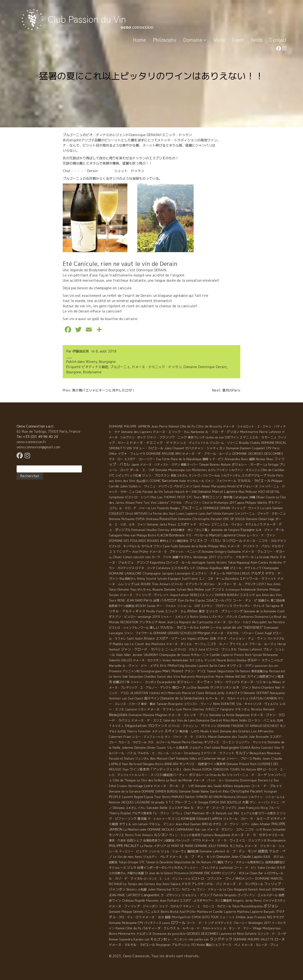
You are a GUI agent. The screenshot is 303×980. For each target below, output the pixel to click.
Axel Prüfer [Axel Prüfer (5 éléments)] (140, 552)
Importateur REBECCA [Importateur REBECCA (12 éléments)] (187, 595)
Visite (219, 40)
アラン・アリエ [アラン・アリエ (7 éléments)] (195, 671)
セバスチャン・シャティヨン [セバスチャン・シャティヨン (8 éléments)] (205, 448)
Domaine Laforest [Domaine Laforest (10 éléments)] (212, 851)
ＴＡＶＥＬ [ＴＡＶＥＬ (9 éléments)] (117, 726)
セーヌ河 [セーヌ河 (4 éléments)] (191, 492)
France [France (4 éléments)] (193, 579)
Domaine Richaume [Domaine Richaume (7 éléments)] (122, 519)
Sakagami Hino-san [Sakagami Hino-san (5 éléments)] (122, 535)
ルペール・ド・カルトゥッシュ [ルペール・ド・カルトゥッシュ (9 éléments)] (227, 698)
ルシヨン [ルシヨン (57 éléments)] (161, 835)
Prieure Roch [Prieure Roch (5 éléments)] (243, 655)
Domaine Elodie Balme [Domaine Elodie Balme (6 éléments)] (194, 791)
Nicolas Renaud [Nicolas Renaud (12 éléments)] (263, 709)
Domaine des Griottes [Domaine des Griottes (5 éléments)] (235, 731)
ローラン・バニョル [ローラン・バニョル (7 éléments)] (262, 720)
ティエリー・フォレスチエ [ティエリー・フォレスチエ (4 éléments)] (201, 868)
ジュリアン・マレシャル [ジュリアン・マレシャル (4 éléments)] (251, 742)
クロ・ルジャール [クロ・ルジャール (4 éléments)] (159, 742)
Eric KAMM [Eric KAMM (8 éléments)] (202, 628)
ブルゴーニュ (120, 367)
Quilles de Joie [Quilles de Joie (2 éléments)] (215, 437)
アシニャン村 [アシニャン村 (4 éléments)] (131, 671)
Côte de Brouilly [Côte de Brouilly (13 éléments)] (209, 426)
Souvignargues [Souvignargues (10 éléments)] (151, 671)
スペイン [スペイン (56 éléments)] (171, 731)
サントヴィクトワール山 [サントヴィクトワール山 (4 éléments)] (204, 475)
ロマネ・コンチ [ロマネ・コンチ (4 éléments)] (145, 568)
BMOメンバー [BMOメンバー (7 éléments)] (245, 878)
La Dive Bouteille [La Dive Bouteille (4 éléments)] (198, 688)
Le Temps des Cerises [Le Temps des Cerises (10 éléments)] (139, 884)
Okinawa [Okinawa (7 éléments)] (119, 808)
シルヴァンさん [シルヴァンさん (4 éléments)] (231, 475)
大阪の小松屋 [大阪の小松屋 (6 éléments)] (135, 873)
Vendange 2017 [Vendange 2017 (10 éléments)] (205, 557)
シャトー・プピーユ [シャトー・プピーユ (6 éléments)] (239, 759)
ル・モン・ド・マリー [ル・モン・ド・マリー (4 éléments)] (237, 928)
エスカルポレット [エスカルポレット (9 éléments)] (183, 568)
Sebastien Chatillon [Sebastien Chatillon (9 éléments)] (142, 677)
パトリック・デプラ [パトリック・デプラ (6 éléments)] (188, 840)
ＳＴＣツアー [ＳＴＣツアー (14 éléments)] (122, 552)
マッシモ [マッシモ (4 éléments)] (210, 660)
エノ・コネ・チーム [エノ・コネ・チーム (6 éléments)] (212, 579)
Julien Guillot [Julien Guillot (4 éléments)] (129, 486)
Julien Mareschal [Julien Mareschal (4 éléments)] (159, 889)
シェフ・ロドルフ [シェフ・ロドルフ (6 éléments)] (170, 906)
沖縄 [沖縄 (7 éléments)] (252, 497)
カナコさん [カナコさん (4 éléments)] (196, 660)
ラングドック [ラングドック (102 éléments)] (221, 939)
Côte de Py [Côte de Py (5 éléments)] (187, 426)
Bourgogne (107, 362)
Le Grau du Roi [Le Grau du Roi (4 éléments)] (216, 775)
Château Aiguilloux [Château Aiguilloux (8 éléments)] (210, 568)
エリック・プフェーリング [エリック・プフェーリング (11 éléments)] (224, 611)
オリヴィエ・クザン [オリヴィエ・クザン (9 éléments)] (240, 666)
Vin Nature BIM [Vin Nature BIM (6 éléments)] (251, 769)
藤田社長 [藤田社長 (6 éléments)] (193, 851)
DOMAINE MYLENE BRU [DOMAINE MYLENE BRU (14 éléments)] (164, 454)
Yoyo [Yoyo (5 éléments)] (125, 769)
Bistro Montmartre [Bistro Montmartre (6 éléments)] (122, 934)
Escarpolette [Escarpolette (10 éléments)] (167, 682)
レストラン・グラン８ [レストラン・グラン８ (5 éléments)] (223, 617)
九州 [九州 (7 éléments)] (280, 720)
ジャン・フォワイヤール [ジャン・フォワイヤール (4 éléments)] (221, 481)
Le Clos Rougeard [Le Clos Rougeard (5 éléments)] (235, 889)
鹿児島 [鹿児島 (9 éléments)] (142, 819)
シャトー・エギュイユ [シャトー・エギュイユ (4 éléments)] (175, 617)
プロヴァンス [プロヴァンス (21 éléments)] (157, 726)
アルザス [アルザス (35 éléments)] (258, 573)
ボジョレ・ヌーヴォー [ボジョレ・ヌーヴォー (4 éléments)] (218, 584)
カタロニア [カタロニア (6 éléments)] (212, 709)
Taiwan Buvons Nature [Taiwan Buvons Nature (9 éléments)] (215, 464)
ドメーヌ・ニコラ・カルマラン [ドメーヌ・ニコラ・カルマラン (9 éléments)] (265, 541)
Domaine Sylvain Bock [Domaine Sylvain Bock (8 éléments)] (179, 589)
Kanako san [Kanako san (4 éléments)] (141, 939)
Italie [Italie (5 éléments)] (183, 481)
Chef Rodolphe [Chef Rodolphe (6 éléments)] (179, 759)
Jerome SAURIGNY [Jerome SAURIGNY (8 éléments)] (145, 655)
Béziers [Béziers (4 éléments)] (132, 889)
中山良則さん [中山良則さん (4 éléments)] (128, 579)
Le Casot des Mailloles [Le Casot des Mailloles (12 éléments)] (148, 644)
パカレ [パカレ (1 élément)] (142, 808)
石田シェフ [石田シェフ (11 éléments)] (135, 840)
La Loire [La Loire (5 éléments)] (266, 508)
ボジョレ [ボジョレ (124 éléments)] (271, 906)
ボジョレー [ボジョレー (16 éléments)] (197, 775)
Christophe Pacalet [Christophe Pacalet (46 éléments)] (247, 791)
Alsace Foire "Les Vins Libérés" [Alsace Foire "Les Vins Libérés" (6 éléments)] (147, 503)
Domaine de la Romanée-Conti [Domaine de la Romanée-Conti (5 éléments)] (264, 611)
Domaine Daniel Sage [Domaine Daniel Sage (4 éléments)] (260, 519)
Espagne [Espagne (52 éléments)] (248, 530)
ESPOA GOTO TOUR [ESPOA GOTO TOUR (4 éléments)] (205, 917)
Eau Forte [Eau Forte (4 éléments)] (163, 459)
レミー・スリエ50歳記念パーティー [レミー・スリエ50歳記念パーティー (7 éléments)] (163, 775)
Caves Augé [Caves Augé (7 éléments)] (264, 633)
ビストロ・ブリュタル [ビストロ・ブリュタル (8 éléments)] (221, 649)
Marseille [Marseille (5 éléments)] (115, 666)
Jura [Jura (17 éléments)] (202, 649)
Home (139, 40)
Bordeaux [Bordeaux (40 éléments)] (177, 535)
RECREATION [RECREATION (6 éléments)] (129, 622)
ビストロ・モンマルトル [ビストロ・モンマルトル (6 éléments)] (125, 546)
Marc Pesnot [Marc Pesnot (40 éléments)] (173, 671)
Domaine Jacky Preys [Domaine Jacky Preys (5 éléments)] (161, 524)
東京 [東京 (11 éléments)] (202, 611)
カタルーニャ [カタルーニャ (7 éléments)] (200, 655)
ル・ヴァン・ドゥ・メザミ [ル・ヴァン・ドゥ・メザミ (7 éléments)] (141, 666)
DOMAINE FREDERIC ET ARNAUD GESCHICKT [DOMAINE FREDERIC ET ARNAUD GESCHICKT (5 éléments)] (248, 726)
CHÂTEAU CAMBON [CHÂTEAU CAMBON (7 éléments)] (263, 698)
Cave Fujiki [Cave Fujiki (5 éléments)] (170, 546)
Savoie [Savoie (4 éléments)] (151, 606)
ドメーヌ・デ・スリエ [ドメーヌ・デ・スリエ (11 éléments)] (147, 720)
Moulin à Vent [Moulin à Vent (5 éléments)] (210, 731)
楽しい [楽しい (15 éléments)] (154, 628)
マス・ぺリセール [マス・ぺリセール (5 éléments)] (197, 535)
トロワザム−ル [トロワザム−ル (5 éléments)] (274, 873)
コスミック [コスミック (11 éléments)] (247, 595)
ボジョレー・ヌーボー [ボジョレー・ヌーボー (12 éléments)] (247, 464)
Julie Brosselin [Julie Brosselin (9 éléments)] (259, 737)
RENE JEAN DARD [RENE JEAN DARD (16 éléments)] (130, 600)
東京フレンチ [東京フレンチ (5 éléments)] (196, 437)
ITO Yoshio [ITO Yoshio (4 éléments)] (198, 945)
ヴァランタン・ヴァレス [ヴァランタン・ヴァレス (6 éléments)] (249, 606)
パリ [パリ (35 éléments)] (228, 600)
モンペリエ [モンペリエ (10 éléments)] (117, 835)
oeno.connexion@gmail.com (38, 447)
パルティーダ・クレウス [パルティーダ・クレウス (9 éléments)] (159, 928)
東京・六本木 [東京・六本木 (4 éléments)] (117, 840)
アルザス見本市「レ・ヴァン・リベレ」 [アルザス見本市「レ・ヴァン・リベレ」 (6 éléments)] (157, 813)
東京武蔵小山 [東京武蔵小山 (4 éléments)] (260, 671)
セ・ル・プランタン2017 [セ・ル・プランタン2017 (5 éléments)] (250, 584)
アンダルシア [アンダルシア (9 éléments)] (148, 622)
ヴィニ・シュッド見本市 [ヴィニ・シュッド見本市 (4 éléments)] (185, 835)
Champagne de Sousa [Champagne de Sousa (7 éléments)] (174, 655)
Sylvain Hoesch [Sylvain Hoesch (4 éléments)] (174, 492)
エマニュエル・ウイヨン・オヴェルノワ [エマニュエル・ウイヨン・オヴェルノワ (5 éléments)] (237, 524)
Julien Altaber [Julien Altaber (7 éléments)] (261, 824)
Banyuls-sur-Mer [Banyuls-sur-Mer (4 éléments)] (228, 813)
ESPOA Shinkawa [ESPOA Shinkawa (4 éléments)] (147, 519)
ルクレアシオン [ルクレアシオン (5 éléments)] (218, 470)
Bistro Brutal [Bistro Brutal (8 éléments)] (170, 912)
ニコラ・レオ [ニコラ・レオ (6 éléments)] (254, 830)
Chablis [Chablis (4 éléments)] (255, 443)
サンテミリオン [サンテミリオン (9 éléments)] (221, 687)
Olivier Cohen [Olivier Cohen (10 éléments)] (123, 557)
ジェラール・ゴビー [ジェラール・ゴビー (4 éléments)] (236, 819)
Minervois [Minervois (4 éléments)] (174, 693)
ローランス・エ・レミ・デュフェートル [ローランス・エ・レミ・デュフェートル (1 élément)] (167, 879)
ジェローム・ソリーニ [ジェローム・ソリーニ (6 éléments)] (224, 443)
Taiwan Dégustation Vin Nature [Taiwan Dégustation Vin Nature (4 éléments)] (229, 671)
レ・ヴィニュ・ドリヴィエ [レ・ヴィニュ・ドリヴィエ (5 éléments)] (156, 486)
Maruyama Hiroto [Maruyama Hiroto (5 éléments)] (223, 486)
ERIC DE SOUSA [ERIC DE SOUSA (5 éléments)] (234, 519)
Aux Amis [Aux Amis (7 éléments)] (163, 884)
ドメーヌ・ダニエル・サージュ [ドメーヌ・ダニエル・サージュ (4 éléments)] (186, 644)
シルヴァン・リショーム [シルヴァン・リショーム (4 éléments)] (264, 797)
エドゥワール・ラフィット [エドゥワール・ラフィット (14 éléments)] (258, 579)
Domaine (195, 40)
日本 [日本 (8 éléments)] (213, 638)
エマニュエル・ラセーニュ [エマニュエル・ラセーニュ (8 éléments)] (258, 437)
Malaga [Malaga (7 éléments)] (142, 535)
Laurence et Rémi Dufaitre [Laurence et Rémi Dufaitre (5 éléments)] (238, 934)
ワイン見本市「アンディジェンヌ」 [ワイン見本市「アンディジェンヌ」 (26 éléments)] (156, 769)
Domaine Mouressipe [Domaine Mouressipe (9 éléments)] (170, 470)
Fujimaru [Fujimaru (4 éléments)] (207, 835)
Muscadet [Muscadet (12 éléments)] (260, 622)
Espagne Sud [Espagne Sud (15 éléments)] (178, 579)
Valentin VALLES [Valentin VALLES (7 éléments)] (120, 660)
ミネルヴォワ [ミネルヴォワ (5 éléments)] (234, 693)
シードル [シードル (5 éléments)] (216, 628)
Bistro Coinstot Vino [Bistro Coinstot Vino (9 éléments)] (266, 748)
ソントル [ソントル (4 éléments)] (154, 851)
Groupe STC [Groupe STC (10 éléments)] (136, 862)
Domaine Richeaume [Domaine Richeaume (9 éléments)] (123, 923)
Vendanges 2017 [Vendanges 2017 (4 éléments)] (259, 923)
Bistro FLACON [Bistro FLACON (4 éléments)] (158, 535)
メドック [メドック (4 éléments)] (158, 731)
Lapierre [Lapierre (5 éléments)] (192, 514)
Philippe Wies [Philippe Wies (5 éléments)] (217, 546)
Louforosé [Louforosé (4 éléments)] (226, 868)
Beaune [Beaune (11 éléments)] (158, 589)
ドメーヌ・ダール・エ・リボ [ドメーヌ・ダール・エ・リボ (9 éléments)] (174, 786)
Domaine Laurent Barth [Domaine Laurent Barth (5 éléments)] (201, 666)
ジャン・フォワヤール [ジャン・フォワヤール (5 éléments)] (138, 633)
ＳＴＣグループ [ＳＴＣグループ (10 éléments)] (176, 802)
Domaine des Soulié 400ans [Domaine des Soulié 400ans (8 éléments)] (214, 786)
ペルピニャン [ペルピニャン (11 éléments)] (183, 486)
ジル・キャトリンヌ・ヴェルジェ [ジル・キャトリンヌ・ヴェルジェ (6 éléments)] (257, 704)
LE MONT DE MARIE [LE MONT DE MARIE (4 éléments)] (180, 846)
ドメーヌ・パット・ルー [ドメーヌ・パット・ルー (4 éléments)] (209, 780)
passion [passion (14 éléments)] (261, 666)
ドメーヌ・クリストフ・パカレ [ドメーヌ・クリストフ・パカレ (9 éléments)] (249, 546)
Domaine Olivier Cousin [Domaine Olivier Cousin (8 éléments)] (150, 748)
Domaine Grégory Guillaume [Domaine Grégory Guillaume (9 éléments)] (221, 552)
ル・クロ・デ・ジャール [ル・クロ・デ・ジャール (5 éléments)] (135, 508)
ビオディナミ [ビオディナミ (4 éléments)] (223, 923)
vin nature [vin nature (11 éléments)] (140, 824)
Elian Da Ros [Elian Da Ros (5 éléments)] (186, 600)
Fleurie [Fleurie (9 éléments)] (221, 660)
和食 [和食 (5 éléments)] (226, 568)
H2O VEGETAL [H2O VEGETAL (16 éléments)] (269, 492)
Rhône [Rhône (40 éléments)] (193, 611)
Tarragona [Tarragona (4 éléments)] (272, 606)
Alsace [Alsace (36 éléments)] (149, 638)
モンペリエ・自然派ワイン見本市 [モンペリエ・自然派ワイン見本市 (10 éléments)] (203, 764)
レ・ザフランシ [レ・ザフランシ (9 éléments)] (206, 726)
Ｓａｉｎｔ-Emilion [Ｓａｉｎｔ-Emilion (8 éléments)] (233, 917)
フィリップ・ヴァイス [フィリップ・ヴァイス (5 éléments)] (245, 508)
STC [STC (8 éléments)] (112, 475)
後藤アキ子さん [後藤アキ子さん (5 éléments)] (182, 557)
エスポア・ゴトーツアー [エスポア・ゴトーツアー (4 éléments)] (140, 459)
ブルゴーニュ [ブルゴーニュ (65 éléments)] (192, 508)
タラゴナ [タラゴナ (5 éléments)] (279, 917)
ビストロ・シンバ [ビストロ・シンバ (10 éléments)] (137, 497)
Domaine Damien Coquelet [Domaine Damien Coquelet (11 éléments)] (246, 448)
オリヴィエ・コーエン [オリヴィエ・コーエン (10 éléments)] (219, 742)
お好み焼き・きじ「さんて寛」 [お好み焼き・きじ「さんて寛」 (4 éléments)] (190, 530)
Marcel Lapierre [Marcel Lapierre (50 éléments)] (223, 535)
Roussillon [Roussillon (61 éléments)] (168, 519)
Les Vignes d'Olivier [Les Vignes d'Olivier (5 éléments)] (195, 639)
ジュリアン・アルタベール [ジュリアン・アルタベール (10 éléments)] (236, 557)
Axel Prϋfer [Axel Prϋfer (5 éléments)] (188, 912)
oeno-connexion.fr (31, 442)
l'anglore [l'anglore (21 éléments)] (227, 709)
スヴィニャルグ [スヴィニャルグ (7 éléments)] (272, 660)
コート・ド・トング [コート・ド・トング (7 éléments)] (200, 923)
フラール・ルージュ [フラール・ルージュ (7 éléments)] (263, 644)
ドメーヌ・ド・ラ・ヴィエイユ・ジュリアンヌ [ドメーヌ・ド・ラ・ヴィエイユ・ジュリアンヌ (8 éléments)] (234, 840)
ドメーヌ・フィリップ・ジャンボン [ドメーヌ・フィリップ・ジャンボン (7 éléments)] (134, 906)
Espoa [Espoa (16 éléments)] (200, 600)
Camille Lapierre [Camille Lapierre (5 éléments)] (221, 655)
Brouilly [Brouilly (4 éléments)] (244, 443)
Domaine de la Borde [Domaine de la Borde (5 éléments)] (193, 546)
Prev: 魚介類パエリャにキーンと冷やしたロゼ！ (99, 390)
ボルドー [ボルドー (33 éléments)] (254, 660)
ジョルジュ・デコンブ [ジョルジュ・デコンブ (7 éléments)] (197, 895)
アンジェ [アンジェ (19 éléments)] (218, 589)
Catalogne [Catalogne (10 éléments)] (241, 497)
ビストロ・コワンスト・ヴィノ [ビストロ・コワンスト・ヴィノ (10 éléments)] (213, 878)
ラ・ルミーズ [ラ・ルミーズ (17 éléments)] (260, 818)
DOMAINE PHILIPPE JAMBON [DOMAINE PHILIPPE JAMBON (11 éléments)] (129, 426)
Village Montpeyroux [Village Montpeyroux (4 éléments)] (267, 928)
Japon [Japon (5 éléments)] (135, 465)
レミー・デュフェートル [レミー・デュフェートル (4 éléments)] (148, 737)
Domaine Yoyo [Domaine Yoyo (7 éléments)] (127, 589)
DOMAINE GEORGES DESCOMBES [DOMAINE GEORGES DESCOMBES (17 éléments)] (258, 453)
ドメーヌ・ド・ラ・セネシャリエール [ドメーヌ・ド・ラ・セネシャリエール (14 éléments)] (257, 835)
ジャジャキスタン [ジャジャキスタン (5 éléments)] (274, 901)
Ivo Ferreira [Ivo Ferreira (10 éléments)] (276, 622)
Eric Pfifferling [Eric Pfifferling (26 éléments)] (172, 666)
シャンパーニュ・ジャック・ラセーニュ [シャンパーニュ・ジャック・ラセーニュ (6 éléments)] (260, 514)
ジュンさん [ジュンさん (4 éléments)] (142, 759)
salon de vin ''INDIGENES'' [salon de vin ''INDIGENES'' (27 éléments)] (243, 628)
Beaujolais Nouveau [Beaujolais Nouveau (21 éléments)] (265, 753)
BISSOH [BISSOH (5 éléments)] (141, 606)
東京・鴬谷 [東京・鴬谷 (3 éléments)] (148, 704)
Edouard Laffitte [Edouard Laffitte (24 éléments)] (209, 818)
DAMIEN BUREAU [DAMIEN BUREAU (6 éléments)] (227, 595)
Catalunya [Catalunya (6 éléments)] (163, 568)
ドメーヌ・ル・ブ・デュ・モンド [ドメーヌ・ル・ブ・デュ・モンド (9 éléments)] (193, 857)
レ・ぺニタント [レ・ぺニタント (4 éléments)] (178, 939)
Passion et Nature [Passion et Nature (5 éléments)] (122, 759)
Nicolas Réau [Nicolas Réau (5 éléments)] (264, 459)
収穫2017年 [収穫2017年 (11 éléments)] (121, 682)
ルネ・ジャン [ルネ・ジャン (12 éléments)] (242, 687)
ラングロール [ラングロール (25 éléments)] (232, 541)
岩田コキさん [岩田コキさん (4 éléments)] (179, 475)
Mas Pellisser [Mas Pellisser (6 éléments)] (248, 492)
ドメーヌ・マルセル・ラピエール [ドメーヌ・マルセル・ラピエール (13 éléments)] (132, 945)
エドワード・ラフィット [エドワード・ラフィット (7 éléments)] (218, 753)
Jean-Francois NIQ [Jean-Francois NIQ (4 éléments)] (259, 917)
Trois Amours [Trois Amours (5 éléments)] (161, 584)
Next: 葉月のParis (226, 390)
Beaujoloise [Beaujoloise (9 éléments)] (222, 835)
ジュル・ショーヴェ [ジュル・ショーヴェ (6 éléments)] (174, 851)
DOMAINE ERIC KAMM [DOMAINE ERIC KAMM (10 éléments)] (205, 873)
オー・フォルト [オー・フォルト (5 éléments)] (166, 606)
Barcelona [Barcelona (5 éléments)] (232, 579)
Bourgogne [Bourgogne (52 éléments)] (230, 747)
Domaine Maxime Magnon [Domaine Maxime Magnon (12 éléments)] (148, 715)
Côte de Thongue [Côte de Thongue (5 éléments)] (124, 780)
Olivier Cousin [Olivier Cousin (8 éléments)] (266, 497)
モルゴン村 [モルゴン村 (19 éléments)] (159, 939)
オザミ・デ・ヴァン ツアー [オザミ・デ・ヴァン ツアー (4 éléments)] (231, 824)
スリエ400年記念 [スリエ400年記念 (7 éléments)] (183, 819)
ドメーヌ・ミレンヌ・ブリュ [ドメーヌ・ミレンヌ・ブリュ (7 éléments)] (188, 715)
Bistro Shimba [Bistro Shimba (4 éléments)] (237, 660)
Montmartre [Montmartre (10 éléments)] (249, 432)
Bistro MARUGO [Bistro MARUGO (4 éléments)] (173, 797)
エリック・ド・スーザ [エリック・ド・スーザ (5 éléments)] (272, 934)
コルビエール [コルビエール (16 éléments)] (215, 600)
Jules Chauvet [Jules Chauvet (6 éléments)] (174, 448)
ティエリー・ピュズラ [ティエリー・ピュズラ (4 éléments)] (133, 851)
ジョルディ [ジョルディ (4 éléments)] (196, 748)
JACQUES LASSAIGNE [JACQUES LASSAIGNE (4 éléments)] (136, 802)
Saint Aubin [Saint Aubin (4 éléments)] (135, 639)
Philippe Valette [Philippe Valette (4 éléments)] (256, 503)
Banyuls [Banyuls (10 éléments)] (269, 912)
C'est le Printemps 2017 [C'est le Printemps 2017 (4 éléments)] (219, 503)
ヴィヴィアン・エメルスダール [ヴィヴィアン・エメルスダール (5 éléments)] (258, 895)
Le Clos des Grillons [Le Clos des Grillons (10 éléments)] (151, 780)
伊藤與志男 (81, 351)
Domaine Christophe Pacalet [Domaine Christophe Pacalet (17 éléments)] (200, 519)
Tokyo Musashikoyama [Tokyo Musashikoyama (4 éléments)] (247, 906)
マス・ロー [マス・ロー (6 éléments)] (116, 459)
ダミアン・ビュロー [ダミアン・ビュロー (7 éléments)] (123, 617)
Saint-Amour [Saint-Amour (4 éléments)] (202, 486)
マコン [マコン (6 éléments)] (176, 889)
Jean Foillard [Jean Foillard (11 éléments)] (169, 900)
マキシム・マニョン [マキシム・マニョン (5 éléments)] (162, 824)
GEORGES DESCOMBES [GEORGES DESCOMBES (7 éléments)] (202, 934)
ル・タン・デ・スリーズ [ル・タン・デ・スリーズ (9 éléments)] (207, 808)
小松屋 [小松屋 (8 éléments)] (142, 889)
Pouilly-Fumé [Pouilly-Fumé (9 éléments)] (155, 611)
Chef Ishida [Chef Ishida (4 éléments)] (212, 748)
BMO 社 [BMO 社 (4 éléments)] (207, 824)
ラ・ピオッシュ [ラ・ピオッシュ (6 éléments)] (171, 895)
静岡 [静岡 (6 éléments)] (205, 459)
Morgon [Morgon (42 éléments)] (204, 633)
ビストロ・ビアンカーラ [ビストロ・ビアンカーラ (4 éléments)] (187, 584)
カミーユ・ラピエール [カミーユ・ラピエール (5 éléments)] (133, 742)
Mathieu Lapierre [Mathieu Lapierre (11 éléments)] (250, 912)
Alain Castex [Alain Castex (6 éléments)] (259, 563)
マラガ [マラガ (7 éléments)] (186, 884)
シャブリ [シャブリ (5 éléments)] (231, 808)
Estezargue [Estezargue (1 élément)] (233, 590)
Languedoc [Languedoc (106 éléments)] (151, 895)
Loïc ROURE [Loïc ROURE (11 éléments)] (143, 584)
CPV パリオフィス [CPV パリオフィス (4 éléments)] (149, 923)
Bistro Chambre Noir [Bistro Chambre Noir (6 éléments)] (266, 688)
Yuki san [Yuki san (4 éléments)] (201, 830)
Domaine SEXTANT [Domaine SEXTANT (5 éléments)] (256, 693)
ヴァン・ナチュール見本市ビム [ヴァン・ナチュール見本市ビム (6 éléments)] (244, 862)
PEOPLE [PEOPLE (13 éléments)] (115, 797)
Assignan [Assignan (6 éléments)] (270, 791)
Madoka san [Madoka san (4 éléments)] (121, 644)
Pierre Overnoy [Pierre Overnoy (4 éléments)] (194, 709)
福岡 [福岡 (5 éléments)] (252, 459)
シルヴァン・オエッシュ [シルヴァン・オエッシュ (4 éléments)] (244, 470)
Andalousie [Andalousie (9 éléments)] (248, 589)
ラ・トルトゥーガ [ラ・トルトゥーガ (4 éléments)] (159, 819)
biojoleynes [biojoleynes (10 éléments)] (242, 786)
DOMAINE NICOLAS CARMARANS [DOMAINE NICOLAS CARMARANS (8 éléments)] (171, 829)
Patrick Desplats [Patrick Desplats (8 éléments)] (225, 895)
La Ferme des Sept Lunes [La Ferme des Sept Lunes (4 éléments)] (167, 514)
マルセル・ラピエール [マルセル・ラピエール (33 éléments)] (176, 628)
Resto (257, 40)
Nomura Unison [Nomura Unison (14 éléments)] (235, 797)
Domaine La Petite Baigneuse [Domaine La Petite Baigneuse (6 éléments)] (229, 715)
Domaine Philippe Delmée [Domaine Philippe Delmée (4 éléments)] (126, 912)
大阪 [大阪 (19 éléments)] (245, 802)
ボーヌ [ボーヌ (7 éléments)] (210, 813)
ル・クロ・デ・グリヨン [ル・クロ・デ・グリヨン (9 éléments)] (222, 432)
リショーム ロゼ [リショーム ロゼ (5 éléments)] (189, 606)
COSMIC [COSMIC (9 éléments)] (155, 481)
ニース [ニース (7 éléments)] (192, 802)
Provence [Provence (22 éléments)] (181, 873)
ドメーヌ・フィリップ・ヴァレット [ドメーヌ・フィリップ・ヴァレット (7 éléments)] (145, 595)
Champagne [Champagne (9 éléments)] (271, 568)
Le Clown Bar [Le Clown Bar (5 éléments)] (254, 873)
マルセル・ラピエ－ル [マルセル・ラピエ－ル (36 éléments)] (254, 481)
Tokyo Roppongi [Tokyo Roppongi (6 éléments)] (239, 563)
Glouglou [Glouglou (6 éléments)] (149, 764)
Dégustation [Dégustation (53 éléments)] (136, 726)
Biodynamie (92, 372)
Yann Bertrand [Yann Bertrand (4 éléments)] (132, 764)
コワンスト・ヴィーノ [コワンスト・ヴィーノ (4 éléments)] (198, 704)
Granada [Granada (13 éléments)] (158, 802)
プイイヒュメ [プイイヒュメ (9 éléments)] (239, 644)
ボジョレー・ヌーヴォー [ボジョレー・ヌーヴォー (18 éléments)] (195, 682)
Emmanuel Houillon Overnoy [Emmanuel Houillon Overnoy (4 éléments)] (150, 530)
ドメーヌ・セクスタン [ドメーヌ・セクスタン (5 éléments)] (147, 660)
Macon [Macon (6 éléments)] (212, 737)
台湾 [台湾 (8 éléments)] (156, 600)
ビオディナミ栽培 (95, 367)
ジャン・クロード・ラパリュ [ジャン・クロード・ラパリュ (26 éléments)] (143, 649)
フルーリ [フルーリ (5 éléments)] (274, 808)
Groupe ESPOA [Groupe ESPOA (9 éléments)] (208, 802)
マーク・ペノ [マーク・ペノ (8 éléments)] (231, 945)
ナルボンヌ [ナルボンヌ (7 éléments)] (144, 934)
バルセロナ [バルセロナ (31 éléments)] (169, 600)
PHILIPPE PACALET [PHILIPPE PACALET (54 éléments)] (124, 846)
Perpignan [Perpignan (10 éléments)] (163, 945)
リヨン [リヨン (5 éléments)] (142, 709)
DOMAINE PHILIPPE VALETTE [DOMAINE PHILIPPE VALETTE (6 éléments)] (254, 939)
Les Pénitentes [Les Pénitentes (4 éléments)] (196, 470)
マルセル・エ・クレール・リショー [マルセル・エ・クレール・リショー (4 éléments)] (160, 753)
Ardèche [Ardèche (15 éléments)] (276, 562)
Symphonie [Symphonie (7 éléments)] (116, 497)
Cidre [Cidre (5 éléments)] (222, 666)
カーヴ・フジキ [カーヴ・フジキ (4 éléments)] (161, 557)
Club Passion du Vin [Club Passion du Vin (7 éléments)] (149, 492)
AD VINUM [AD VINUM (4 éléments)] (216, 797)
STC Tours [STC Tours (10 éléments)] (194, 497)
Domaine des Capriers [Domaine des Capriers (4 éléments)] (137, 432)
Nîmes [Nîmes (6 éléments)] (277, 682)
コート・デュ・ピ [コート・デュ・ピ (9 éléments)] (245, 600)
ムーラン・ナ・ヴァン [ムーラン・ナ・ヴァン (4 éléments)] (261, 535)
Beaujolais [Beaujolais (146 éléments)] (118, 715)
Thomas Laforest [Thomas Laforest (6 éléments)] (250, 649)
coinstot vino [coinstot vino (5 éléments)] (142, 557)
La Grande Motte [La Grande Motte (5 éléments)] (267, 557)
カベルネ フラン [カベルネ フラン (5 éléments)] (151, 546)
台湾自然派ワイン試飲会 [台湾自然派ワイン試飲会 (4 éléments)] (159, 840)
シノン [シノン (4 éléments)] (210, 595)
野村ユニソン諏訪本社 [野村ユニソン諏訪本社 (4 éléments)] (174, 541)
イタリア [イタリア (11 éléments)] (160, 846)
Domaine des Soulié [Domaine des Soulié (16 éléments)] (233, 737)
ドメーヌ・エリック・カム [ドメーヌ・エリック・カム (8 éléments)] (171, 432)
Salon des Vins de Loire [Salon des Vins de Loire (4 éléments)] (179, 720)
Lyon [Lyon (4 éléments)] (179, 709)
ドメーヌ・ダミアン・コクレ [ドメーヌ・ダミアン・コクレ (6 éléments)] (226, 830)
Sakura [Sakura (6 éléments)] (175, 884)
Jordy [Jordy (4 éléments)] (221, 693)
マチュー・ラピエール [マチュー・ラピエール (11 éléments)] (148, 448)
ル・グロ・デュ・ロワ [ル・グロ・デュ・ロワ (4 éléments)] (127, 917)
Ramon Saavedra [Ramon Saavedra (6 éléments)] (121, 939)
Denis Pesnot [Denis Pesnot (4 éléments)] (192, 769)
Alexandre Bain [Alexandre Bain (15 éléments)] (236, 459)
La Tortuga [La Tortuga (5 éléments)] (271, 465)
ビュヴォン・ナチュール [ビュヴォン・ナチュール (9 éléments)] (208, 573)
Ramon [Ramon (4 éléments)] (120, 928)
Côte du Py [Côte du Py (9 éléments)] (133, 928)
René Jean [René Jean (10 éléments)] (166, 622)
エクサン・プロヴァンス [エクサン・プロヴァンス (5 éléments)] (217, 606)
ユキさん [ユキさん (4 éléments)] (131, 808)
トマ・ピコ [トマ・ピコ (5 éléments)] (216, 459)
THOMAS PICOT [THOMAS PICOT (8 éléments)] (174, 497)
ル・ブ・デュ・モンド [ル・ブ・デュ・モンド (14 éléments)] (242, 851)
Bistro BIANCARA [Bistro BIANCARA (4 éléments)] (167, 764)
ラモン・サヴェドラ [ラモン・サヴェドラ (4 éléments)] (227, 682)
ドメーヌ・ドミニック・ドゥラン (157, 367)
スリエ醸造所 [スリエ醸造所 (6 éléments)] (223, 901)
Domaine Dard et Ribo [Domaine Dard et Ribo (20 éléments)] (213, 720)
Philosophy (165, 40)
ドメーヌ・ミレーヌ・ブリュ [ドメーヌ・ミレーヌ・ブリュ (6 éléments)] (260, 945)
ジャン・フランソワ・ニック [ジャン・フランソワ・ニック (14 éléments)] (167, 437)
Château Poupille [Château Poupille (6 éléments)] (134, 901)
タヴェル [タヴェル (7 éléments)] (125, 824)
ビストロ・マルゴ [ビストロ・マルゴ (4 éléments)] (186, 649)
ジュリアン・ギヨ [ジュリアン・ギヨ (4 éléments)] (233, 873)
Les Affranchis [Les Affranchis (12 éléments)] (262, 731)
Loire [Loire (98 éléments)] (148, 786)
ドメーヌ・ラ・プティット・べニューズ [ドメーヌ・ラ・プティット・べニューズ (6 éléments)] (175, 552)
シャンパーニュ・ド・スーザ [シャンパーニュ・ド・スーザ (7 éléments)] (247, 775)
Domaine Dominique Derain (205, 367)
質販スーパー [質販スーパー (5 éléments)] (189, 465)
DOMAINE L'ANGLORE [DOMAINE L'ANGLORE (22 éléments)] (125, 573)
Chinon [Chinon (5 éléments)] (241, 535)
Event (238, 40)
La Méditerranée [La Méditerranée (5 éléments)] (135, 830)
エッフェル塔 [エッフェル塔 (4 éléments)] (249, 813)
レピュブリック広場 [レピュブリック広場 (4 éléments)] (128, 475)
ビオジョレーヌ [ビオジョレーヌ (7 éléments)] (247, 486)
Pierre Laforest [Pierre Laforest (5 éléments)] (270, 432)
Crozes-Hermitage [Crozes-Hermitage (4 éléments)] (130, 786)
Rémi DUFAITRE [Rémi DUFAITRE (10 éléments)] (224, 704)
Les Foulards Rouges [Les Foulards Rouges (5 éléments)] (166, 508)
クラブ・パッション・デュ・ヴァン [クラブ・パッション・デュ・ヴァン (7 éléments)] (242, 638)
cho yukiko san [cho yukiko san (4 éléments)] (199, 939)
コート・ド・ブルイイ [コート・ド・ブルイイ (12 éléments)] (267, 786)
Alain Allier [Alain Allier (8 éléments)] (124, 655)
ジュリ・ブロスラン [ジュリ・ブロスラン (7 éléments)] (156, 475)
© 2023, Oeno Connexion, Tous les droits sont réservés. (154, 956)
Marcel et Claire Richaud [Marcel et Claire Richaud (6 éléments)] (199, 693)
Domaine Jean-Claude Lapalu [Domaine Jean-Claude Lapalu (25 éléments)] (240, 857)
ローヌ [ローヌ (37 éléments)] (280, 939)
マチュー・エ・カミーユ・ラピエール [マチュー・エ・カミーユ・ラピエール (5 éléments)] (207, 906)
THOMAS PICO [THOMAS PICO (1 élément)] (158, 693)
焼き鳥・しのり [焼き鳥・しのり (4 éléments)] (189, 731)
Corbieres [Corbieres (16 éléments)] (246, 617)
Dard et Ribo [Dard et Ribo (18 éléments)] (220, 791)
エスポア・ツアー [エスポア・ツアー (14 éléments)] (168, 638)
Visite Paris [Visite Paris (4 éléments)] (275, 475)
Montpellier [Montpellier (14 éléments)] (181, 917)
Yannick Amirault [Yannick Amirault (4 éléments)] (259, 889)
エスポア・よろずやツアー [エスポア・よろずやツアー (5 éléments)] (197, 901)
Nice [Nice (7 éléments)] (187, 808)
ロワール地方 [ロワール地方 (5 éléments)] (267, 813)
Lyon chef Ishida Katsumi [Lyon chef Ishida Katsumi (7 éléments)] (216, 513)
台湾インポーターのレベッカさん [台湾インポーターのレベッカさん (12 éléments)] (160, 868)
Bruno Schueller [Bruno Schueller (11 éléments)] (274, 829)
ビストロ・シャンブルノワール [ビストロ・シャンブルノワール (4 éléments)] (129, 628)
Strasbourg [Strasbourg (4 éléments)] (192, 753)
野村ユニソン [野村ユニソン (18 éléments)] (212, 497)
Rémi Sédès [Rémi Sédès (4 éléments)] (239, 720)
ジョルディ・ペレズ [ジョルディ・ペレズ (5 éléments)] (156, 857)
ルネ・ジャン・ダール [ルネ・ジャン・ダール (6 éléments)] (270, 530)
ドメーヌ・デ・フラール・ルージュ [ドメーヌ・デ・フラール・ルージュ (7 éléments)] (207, 454)
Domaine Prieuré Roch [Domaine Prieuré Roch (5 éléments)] (242, 764)
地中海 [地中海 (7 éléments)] (228, 497)
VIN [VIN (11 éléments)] (129, 448)
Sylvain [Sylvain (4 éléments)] (162, 579)
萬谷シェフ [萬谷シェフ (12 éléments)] (213, 945)
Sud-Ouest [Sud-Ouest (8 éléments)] (136, 698)
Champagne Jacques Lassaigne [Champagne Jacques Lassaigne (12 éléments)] (167, 573)
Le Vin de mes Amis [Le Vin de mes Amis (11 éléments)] (128, 857)
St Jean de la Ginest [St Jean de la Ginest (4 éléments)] (159, 873)
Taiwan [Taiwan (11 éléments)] (162, 704)
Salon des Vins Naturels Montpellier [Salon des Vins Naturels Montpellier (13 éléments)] (186, 677)
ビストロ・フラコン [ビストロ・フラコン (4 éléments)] (181, 726)
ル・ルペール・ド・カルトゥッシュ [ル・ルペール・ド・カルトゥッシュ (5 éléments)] (200, 928)
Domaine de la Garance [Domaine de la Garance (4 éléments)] (125, 791)
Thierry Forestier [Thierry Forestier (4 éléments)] (139, 731)
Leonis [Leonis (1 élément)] (166, 923)
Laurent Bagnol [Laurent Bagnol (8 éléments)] (132, 797)
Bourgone (74, 372)
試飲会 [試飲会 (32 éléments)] (263, 851)
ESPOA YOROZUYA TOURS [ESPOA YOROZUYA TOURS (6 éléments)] (221, 769)
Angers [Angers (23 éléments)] (238, 900)
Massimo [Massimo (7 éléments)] (152, 900)
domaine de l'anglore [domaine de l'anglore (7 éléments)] (225, 530)
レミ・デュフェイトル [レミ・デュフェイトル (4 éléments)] (195, 443)
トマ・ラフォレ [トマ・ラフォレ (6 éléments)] (200, 524)
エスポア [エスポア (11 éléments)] (183, 524)
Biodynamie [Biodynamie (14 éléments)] (277, 840)
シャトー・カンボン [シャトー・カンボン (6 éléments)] (143, 682)
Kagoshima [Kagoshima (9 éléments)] (158, 562)
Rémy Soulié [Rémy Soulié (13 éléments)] (147, 579)
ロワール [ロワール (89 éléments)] (178, 922)
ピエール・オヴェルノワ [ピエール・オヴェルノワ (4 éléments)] (246, 568)
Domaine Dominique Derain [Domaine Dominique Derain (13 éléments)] (247, 780)
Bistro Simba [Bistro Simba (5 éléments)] (199, 617)
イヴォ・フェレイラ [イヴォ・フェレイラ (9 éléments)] (131, 454)
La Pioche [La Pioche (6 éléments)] (146, 846)
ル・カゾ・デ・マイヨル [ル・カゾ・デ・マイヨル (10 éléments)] (126, 878)
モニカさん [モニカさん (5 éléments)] (237, 846)
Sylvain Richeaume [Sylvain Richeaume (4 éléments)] (265, 655)
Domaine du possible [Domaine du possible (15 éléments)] (169, 934)
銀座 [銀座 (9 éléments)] (168, 917)
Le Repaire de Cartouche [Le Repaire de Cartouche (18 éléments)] (194, 622)
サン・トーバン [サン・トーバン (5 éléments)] (260, 802)
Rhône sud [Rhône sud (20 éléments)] (203, 589)
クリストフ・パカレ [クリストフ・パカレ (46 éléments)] (205, 541)
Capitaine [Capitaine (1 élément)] (131, 709)
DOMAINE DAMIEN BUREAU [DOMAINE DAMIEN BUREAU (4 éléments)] (160, 791)
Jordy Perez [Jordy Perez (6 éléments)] (253, 901)
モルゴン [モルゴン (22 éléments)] (242, 753)
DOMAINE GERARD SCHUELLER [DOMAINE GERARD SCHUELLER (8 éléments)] (175, 633)
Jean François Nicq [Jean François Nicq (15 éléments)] (253, 808)
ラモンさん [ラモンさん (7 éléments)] (243, 709)
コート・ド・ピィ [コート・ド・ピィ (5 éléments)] (245, 868)
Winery (91, 362)
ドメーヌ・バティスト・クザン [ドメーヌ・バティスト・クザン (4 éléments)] (160, 465)
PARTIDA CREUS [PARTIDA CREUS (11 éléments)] (238, 573)
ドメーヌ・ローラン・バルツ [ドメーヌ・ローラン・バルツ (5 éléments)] (233, 622)
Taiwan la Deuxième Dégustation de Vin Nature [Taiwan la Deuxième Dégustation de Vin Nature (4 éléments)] (178, 862)
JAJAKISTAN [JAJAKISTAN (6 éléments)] (139, 693)
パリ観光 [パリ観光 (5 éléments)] (218, 862)
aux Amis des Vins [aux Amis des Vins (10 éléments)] (122, 481)
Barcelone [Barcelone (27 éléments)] (170, 481)
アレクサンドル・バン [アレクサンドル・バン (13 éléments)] (207, 884)
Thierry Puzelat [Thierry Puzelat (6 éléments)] (120, 813)
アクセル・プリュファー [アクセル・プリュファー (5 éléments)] (186, 503)
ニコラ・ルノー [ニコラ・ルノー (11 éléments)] (218, 644)
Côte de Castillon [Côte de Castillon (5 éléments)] (273, 470)
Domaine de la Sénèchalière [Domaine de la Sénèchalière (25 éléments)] (183, 698)
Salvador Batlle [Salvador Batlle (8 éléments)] (157, 808)
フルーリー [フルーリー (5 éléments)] (240, 923)
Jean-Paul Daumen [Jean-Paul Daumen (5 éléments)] (188, 824)
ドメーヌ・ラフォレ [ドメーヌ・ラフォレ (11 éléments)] (161, 709)
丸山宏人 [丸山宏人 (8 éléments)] (143, 481)
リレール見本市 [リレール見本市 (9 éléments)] (177, 748)
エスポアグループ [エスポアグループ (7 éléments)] (254, 475)
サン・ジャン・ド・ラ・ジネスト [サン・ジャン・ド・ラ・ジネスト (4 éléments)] (186, 737)
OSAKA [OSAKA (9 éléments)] (245, 748)
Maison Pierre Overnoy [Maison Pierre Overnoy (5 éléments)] (187, 742)
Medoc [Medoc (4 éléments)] (257, 759)
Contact (278, 40)
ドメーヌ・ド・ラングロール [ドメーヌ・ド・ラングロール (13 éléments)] (243, 884)
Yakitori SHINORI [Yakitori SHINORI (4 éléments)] (196, 797)
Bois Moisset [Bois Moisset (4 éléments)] (159, 759)
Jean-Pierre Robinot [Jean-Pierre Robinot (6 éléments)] (165, 426)
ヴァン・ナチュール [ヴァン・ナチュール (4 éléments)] (209, 889)
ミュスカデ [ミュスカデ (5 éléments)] (176, 808)
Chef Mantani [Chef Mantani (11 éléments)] (194, 813)
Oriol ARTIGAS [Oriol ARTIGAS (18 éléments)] (136, 513)
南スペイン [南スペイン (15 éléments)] (152, 698)
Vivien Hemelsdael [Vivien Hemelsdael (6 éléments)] (175, 660)
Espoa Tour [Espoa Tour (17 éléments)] (153, 797)
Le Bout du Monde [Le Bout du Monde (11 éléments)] (179, 780)
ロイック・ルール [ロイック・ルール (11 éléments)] (178, 562)
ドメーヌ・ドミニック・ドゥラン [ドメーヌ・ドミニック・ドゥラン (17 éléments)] (155, 443)
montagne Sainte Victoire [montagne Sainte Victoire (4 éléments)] (209, 563)
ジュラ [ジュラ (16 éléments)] (131, 868)
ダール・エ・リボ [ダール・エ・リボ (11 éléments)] (142, 470)
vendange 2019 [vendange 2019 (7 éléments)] (149, 617)
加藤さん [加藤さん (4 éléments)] (264, 600)
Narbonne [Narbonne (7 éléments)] (198, 432)
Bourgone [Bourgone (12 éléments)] (176, 704)
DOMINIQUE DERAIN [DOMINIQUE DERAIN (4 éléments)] (217, 508)
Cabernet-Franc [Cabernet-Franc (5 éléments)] (120, 737)
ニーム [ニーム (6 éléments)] (169, 649)
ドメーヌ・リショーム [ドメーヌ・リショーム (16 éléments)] (256, 682)
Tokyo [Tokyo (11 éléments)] (123, 862)
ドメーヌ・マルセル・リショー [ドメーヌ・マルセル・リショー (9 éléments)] (233, 633)
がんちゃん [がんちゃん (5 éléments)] (144, 590)
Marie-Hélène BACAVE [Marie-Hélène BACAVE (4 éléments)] (231, 677)
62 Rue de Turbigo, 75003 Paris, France (49, 431)
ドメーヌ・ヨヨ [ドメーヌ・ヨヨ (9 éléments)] (153, 917)
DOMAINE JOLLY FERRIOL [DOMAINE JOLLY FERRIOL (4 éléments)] (212, 846)
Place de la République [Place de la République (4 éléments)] (186, 459)
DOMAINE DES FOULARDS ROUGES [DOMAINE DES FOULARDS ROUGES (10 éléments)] (134, 541)
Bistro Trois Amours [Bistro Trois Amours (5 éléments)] (139, 835)
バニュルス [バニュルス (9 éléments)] (152, 912)
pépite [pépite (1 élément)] (241, 503)
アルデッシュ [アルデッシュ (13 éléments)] (181, 945)
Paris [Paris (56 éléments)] (148, 600)
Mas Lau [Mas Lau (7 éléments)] (156, 497)
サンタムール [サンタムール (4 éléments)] (196, 481)
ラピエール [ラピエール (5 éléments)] (188, 889)
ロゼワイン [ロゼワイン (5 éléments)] (232, 437)
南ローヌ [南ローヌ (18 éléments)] (179, 687)
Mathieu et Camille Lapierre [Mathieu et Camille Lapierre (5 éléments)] (216, 912)
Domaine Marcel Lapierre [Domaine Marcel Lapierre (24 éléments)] (218, 492)
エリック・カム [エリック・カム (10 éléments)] (176, 611)
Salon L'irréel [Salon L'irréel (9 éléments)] (267, 868)
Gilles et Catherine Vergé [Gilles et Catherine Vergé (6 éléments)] (207, 759)
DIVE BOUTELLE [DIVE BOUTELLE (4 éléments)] (231, 802)
